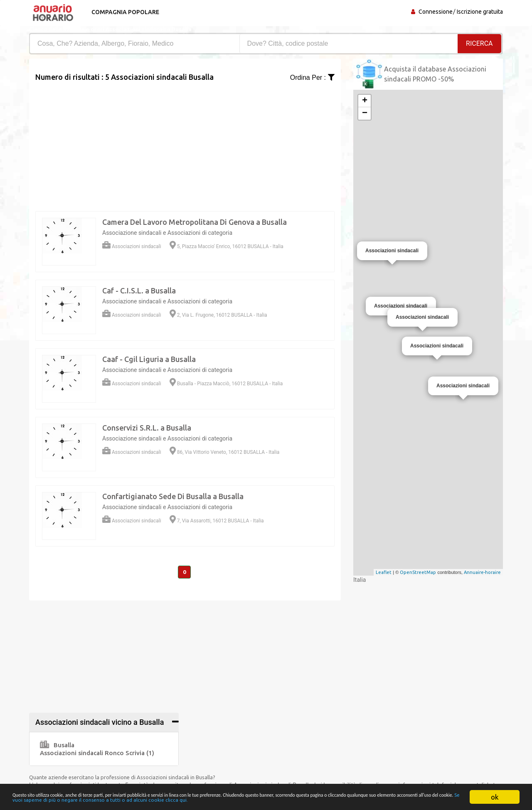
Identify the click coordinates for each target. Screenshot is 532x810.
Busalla (57, 745)
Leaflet (384, 572)
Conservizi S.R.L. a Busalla (147, 428)
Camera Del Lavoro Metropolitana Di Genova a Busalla (195, 222)
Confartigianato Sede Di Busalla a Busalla (173, 496)
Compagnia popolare (124, 12)
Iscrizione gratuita (480, 12)
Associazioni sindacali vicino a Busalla (100, 722)
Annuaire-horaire (482, 572)
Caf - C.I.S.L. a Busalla (139, 291)
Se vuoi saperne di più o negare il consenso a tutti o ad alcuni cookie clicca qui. (235, 796)
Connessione (436, 12)
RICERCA (480, 43)
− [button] (365, 113)
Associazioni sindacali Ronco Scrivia (97, 753)
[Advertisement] (185, 141)
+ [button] (365, 101)
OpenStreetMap (418, 572)
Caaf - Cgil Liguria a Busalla (149, 359)
